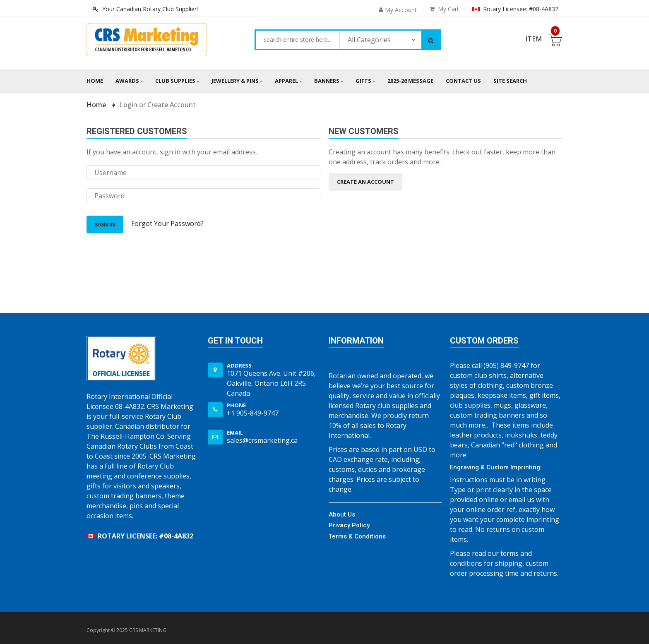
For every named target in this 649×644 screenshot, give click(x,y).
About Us (342, 514)
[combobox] (297, 40)
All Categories (369, 40)
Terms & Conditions (357, 536)
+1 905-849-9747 (253, 413)
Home (95, 81)
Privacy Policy (349, 525)
